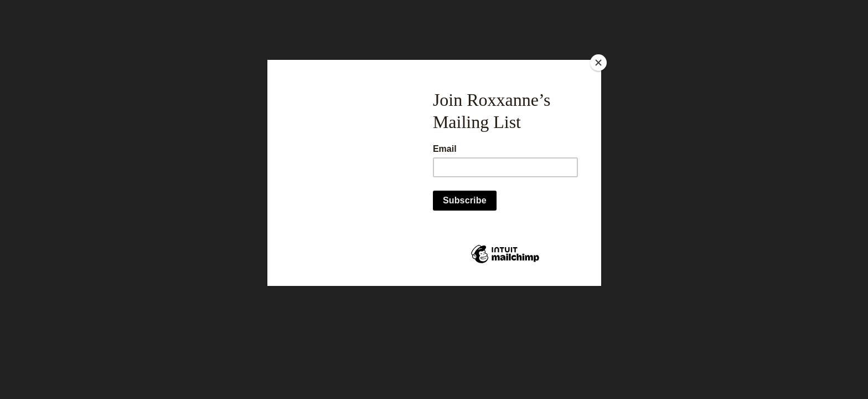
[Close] (598, 63)
